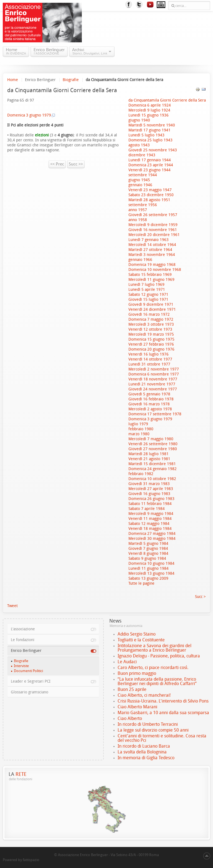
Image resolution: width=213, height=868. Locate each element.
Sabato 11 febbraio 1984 (150, 504)
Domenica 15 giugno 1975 (151, 339)
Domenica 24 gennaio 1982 (153, 469)
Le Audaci (127, 662)
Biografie (71, 80)
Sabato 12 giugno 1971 (148, 295)
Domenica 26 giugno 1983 (151, 499)
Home (13, 80)
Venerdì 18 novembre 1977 (153, 379)
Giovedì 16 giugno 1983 (149, 494)
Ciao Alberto (130, 718)
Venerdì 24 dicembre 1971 (152, 309)
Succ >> (76, 164)
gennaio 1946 (140, 185)
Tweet (12, 606)
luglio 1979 (138, 424)
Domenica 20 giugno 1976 (151, 349)
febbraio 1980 (141, 429)
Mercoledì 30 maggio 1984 (152, 539)
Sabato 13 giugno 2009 (148, 578)
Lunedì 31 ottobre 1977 (149, 364)
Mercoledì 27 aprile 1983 (151, 489)
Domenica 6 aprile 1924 (150, 105)
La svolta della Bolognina (142, 752)
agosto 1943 (139, 145)
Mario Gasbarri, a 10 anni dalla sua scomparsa (163, 713)
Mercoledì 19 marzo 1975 (151, 334)
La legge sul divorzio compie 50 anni (153, 730)
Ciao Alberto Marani (137, 707)
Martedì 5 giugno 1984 (148, 544)
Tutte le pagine (141, 583)
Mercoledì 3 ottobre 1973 (151, 324)
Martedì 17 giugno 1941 (149, 130)
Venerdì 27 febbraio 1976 (151, 344)
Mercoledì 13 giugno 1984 (151, 573)
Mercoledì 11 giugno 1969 (151, 280)
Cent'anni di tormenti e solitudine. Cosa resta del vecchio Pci (162, 738)
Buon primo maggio (137, 673)
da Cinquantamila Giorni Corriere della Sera (167, 100)
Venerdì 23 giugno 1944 (149, 170)
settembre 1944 (143, 175)
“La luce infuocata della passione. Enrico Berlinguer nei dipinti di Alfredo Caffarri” (157, 681)
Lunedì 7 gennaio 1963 (149, 240)
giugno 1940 (139, 120)
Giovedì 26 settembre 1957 (153, 215)
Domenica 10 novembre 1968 (155, 270)
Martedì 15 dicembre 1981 (152, 464)
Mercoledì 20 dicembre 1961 (154, 235)
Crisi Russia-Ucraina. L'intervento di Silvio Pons (163, 701)
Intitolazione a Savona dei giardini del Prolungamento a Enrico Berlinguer (154, 648)
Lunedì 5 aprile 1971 (147, 290)
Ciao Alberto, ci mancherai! (144, 695)
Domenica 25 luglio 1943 (150, 140)
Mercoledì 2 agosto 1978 (150, 409)
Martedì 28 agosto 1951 (149, 200)
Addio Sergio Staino (137, 634)
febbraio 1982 (141, 474)
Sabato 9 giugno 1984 (147, 559)
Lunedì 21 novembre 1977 (152, 384)
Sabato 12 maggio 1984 (149, 524)
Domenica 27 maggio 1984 (152, 534)
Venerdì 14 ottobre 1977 (150, 359)
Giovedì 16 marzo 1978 (149, 404)
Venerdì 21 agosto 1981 (149, 459)
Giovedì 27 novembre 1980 (153, 449)
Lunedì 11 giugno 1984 (149, 568)
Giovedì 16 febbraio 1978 (151, 399)
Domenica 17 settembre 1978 (155, 414)
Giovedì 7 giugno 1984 (148, 549)
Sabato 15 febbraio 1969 (150, 275)
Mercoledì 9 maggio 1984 (151, 514)
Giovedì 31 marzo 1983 (149, 484)
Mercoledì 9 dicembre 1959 (153, 225)
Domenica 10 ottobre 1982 (152, 479)
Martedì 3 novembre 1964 (152, 255)
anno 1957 (138, 210)
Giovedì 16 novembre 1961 (153, 230)
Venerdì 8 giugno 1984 (148, 554)
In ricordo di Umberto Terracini (148, 724)
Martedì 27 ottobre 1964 (150, 250)
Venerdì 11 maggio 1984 (150, 519)
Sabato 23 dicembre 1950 (151, 195)
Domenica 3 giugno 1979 (150, 419)
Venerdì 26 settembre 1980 (153, 444)
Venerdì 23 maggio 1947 (150, 190)
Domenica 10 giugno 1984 (151, 563)
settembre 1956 (143, 205)
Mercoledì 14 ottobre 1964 (152, 245)
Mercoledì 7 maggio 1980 (151, 439)
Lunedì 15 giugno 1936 (149, 115)
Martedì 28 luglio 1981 (149, 454)
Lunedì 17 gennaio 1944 (150, 160)
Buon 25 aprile (132, 689)
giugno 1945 (139, 180)
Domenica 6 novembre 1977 (154, 374)
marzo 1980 (139, 434)
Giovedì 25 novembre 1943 (153, 150)
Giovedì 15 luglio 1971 (148, 300)
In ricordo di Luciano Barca (144, 746)
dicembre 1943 (142, 155)
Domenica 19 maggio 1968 (152, 265)
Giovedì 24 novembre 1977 (153, 389)
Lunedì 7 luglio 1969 (146, 285)
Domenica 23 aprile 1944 (151, 165)
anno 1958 (138, 220)
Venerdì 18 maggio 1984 (150, 529)
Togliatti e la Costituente (141, 640)
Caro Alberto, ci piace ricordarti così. (153, 668)
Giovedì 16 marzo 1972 (149, 314)
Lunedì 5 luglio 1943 (146, 135)
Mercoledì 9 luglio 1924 (149, 110)
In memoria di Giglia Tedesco (146, 758)
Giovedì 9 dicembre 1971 (151, 305)
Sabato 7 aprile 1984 (147, 509)
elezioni (41, 135)
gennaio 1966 (140, 260)
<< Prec (57, 164)
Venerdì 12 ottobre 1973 (150, 329)
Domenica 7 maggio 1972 (151, 319)
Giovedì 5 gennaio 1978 (149, 394)
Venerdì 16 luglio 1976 (149, 354)
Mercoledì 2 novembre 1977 (154, 369)
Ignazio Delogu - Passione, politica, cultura (159, 656)
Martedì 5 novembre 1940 (152, 125)
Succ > (200, 597)
